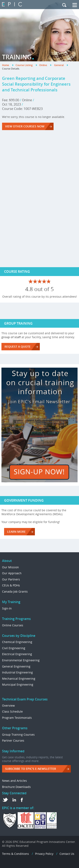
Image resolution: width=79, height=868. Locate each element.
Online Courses (13, 625)
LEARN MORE (16, 532)
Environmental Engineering (21, 660)
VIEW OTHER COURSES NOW (25, 126)
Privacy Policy (44, 854)
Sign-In (7, 608)
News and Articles (14, 781)
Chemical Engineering (17, 642)
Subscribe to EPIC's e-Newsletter (31, 769)
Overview (8, 705)
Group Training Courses (18, 735)
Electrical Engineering (17, 654)
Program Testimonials (17, 718)
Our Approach (12, 573)
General (59, 65)
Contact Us (67, 854)
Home (6, 65)
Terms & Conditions (15, 854)
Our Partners (11, 579)
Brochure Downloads (16, 787)
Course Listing (24, 65)
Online (43, 65)
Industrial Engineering (17, 672)
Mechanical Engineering (19, 679)
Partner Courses (13, 740)
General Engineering (16, 666)
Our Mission (10, 567)
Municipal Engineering (18, 684)
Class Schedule (12, 711)
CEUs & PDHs (11, 585)
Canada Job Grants (15, 591)
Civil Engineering (14, 648)
